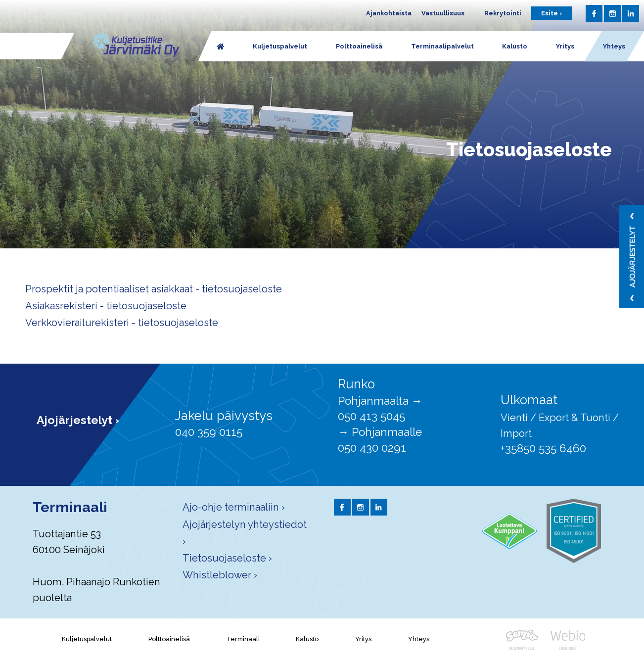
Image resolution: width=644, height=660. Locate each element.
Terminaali (243, 639)
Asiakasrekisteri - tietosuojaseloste (106, 306)
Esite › (552, 13)
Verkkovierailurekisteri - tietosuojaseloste (122, 323)
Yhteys (419, 639)
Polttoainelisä (169, 639)
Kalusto (307, 639)
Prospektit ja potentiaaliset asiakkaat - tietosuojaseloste (154, 289)
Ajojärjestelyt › (78, 420)
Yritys (363, 639)
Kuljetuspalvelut (87, 639)
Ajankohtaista (389, 13)
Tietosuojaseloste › (227, 558)
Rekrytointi (503, 13)
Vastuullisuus (443, 13)
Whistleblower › (220, 575)
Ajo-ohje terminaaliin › (234, 507)
